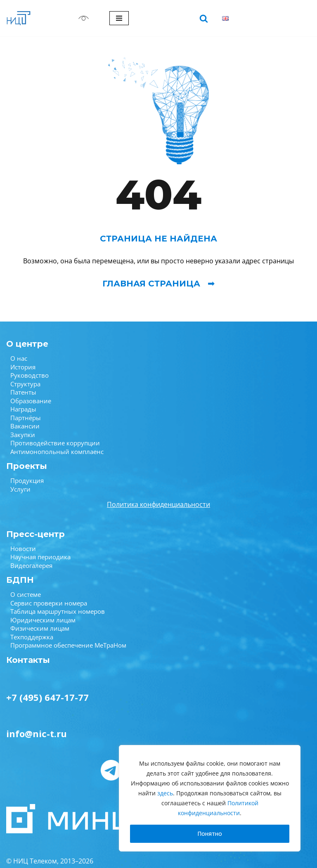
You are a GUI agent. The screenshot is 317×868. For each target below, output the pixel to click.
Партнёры (26, 418)
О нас (19, 358)
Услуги (20, 489)
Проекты (27, 466)
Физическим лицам (40, 628)
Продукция (27, 480)
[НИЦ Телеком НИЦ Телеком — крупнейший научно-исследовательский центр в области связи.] (19, 18)
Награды (23, 409)
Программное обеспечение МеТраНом (68, 645)
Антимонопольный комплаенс (57, 452)
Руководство (30, 375)
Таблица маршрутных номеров (58, 611)
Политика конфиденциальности (158, 504)
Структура (25, 384)
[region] (210, 798)
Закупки (23, 435)
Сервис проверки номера (49, 603)
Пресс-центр (35, 534)
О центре (27, 344)
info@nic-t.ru (37, 733)
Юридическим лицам (43, 620)
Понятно (210, 834)
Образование (31, 401)
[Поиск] (204, 18)
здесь (165, 793)
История (23, 367)
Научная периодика (40, 557)
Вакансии (25, 426)
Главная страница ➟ (158, 284)
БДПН (20, 580)
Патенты (23, 392)
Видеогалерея (31, 565)
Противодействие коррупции (55, 443)
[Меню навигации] (119, 18)
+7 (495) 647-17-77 (47, 697)
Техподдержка (32, 637)
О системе (26, 594)
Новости (23, 549)
